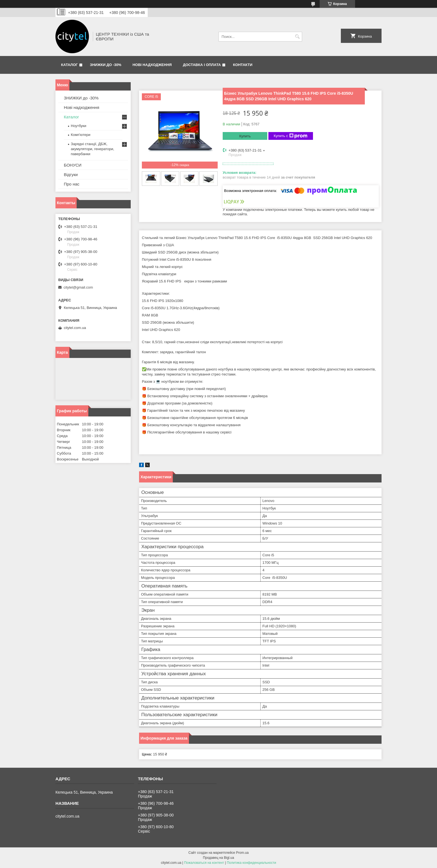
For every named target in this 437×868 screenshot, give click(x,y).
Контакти (243, 65)
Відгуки (71, 175)
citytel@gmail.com (78, 287)
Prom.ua (242, 853)
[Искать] (297, 37)
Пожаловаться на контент (204, 863)
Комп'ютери (81, 135)
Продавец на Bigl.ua (219, 858)
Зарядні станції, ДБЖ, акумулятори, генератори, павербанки (93, 149)
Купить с (291, 136)
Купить (245, 136)
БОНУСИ (73, 165)
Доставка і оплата (202, 65)
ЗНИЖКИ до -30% (106, 65)
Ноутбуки (79, 126)
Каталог (69, 65)
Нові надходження (152, 65)
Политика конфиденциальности (252, 863)
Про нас (72, 184)
